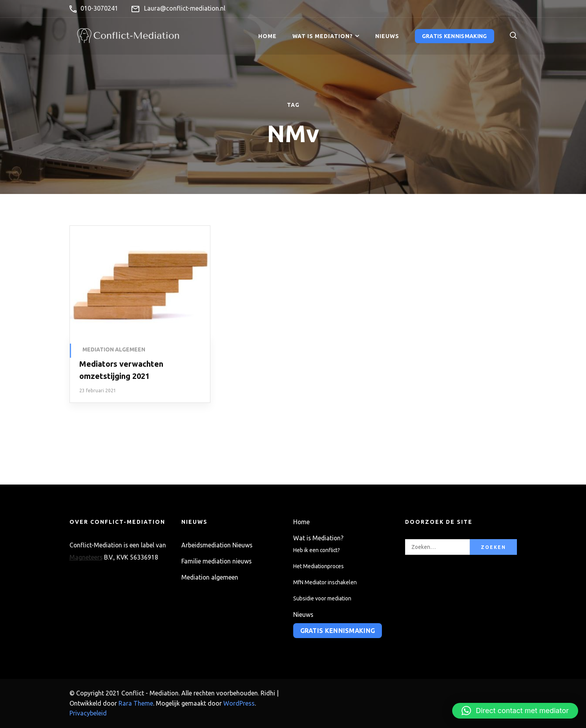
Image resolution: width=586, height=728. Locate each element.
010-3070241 (99, 8)
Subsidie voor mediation (322, 598)
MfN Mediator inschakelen (325, 582)
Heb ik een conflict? (317, 550)
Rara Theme (136, 703)
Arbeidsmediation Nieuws (217, 545)
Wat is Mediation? (323, 36)
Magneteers (86, 557)
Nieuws (387, 36)
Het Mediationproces (319, 566)
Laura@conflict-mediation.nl (185, 8)
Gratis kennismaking (455, 36)
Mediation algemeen (114, 349)
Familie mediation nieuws (216, 561)
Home (267, 36)
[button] (515, 711)
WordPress (239, 703)
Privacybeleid (88, 713)
